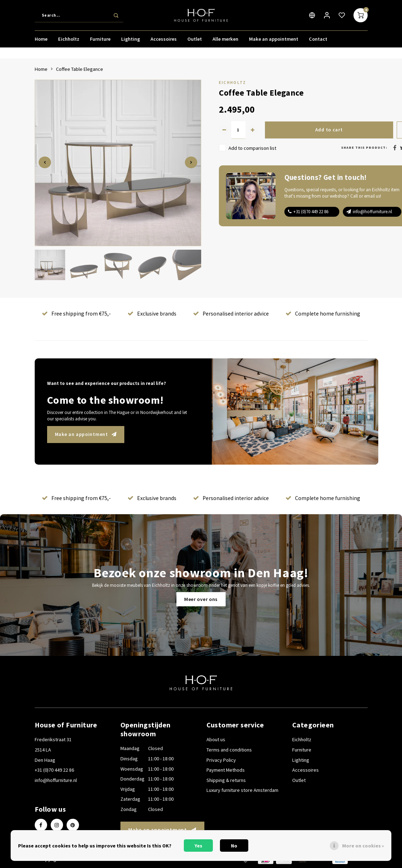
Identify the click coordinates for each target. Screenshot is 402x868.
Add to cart (329, 130)
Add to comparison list (252, 148)
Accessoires (164, 40)
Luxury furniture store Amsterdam (242, 790)
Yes (198, 846)
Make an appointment (274, 40)
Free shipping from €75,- (76, 314)
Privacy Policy (221, 760)
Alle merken (225, 40)
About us (216, 739)
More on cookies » (363, 846)
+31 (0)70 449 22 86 (311, 212)
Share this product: (364, 147)
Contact (318, 40)
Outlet (195, 40)
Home (41, 40)
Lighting (131, 40)
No (234, 846)
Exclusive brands (152, 314)
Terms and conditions (229, 750)
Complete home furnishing (323, 314)
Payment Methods (226, 770)
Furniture (100, 40)
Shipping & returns (226, 780)
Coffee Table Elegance (80, 69)
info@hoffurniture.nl (372, 212)
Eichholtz (69, 40)
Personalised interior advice (231, 314)
